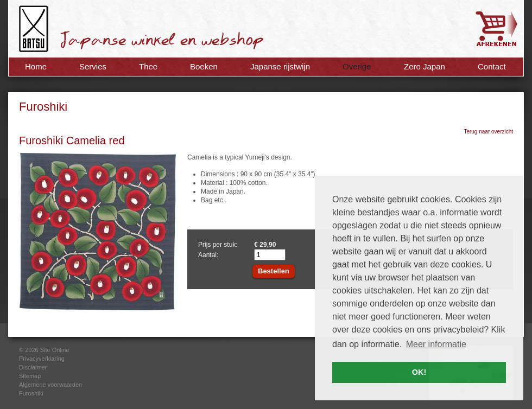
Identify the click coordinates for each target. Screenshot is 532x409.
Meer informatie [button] (436, 344)
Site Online (55, 350)
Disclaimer (33, 367)
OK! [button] (419, 372)
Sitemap (30, 376)
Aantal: (208, 255)
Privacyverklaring (42, 359)
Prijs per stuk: (218, 245)
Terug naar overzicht (488, 132)
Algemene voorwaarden (50, 385)
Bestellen (274, 271)
